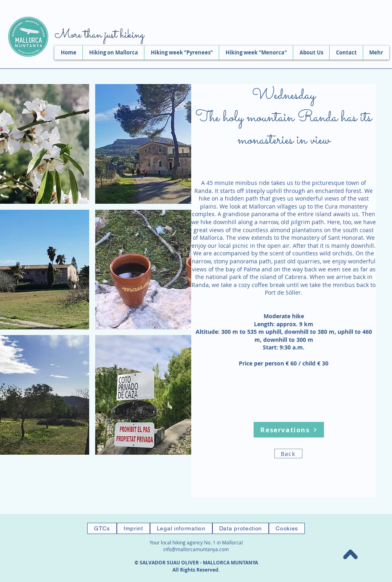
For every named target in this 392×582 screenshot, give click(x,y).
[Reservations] (289, 430)
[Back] (288, 454)
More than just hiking (99, 35)
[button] (163, 144)
